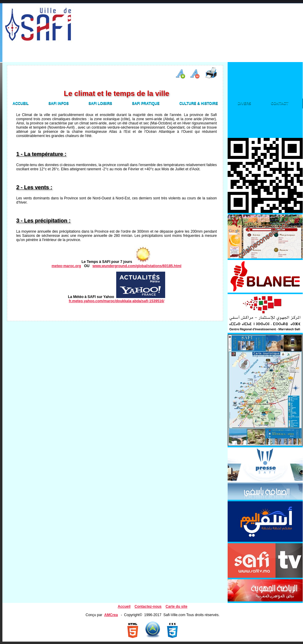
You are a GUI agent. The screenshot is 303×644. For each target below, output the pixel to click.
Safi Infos (58, 103)
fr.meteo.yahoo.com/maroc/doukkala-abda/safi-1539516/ (117, 301)
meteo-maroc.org (66, 266)
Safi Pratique (146, 103)
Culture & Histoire (198, 103)
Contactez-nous (148, 607)
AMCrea (111, 615)
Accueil (21, 103)
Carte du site (176, 607)
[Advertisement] (124, 43)
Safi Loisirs (100, 103)
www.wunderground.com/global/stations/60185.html (137, 266)
